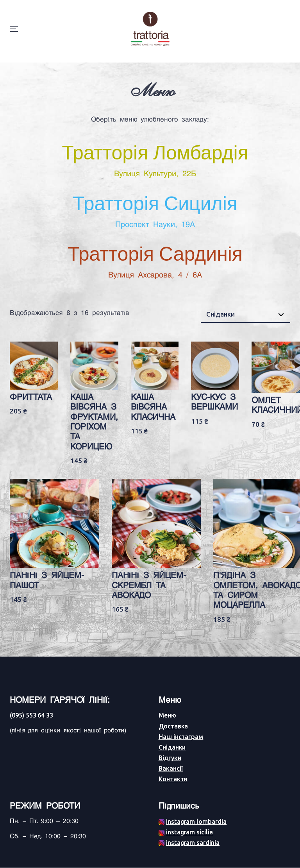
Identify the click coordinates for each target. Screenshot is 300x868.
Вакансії (171, 769)
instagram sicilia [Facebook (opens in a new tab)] (190, 832)
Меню (167, 716)
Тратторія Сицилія (155, 211)
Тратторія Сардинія (155, 261)
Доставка (173, 726)
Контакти (173, 779)
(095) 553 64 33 (32, 716)
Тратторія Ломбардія (155, 160)
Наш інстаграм (181, 737)
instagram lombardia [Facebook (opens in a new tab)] (196, 822)
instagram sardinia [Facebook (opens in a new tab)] (193, 843)
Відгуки (170, 758)
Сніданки (172, 748)
